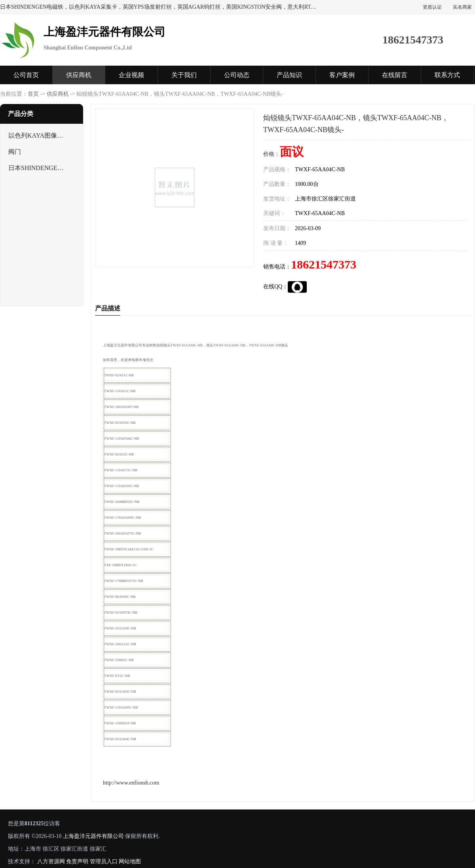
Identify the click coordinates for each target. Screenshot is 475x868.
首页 (33, 94)
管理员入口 (104, 861)
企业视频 (131, 75)
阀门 (15, 152)
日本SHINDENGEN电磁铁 (37, 168)
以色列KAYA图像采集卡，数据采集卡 (37, 135)
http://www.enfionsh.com (131, 783)
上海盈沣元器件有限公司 (93, 836)
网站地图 (130, 861)
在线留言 (395, 75)
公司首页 (26, 75)
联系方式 (447, 75)
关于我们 (184, 75)
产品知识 (289, 75)
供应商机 (79, 75)
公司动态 (237, 75)
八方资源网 (51, 861)
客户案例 (342, 75)
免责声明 (77, 861)
